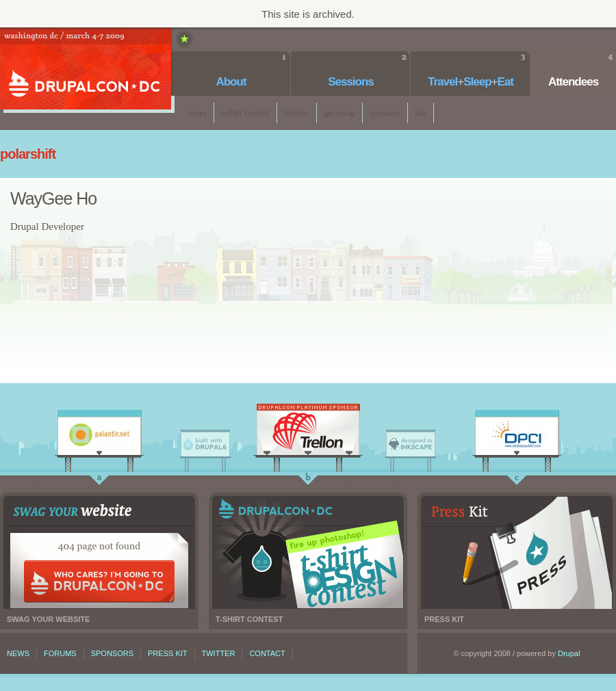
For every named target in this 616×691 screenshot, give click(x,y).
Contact (267, 653)
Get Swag (339, 113)
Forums (297, 113)
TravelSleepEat (471, 82)
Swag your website (99, 552)
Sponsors (385, 113)
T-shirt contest (308, 552)
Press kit (517, 552)
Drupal (569, 653)
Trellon (308, 433)
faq (421, 113)
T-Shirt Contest (245, 113)
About (231, 82)
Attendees (573, 82)
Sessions (351, 82)
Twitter (219, 653)
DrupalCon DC (86, 70)
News (197, 113)
